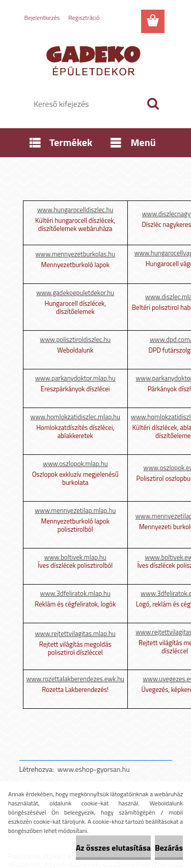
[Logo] (95, 60)
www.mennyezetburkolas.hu (75, 254)
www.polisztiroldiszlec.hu (75, 339)
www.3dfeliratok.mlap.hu (75, 593)
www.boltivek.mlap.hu (75, 557)
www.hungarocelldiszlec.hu (75, 210)
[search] (153, 104)
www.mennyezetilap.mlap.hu (75, 510)
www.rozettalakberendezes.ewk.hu (76, 679)
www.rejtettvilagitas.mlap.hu (75, 633)
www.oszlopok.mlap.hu (75, 464)
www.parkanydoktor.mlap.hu (75, 378)
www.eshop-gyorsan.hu (94, 769)
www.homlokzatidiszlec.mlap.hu (75, 417)
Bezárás (169, 848)
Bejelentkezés (42, 18)
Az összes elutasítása (113, 848)
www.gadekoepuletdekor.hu (75, 293)
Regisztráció (84, 18)
